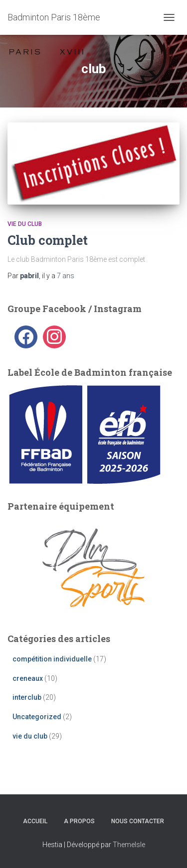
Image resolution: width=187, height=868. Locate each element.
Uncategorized (37, 717)
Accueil (35, 821)
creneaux (28, 678)
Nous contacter (138, 821)
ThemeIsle (129, 845)
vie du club (25, 224)
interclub (27, 697)
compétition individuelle (52, 659)
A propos (79, 821)
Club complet (48, 240)
